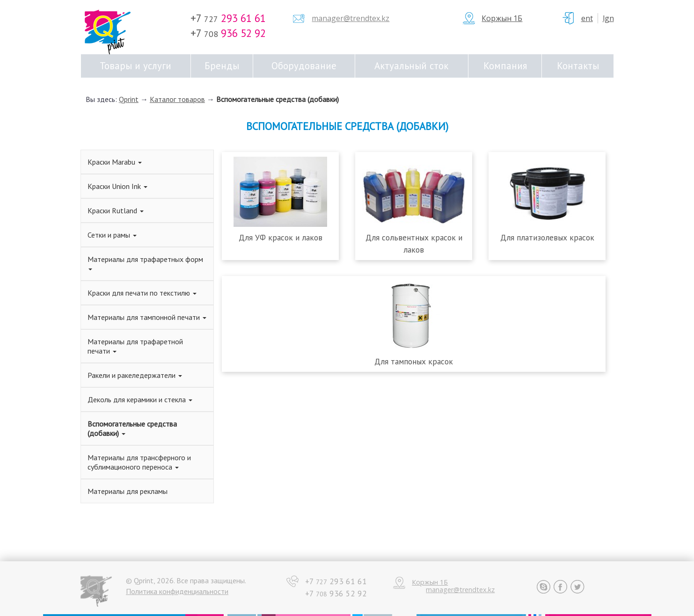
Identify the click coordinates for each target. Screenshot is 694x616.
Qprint (129, 99)
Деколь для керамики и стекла (140, 399)
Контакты (578, 66)
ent (587, 18)
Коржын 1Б (502, 18)
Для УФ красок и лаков (281, 237)
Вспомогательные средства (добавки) (278, 99)
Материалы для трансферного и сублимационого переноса (139, 462)
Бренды (222, 66)
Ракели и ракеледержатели (135, 375)
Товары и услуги (135, 66)
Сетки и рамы (112, 235)
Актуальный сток (411, 66)
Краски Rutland (116, 210)
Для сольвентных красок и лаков (414, 243)
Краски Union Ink (117, 186)
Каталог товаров (177, 99)
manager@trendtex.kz (351, 18)
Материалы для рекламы (128, 491)
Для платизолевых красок (547, 237)
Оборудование (304, 66)
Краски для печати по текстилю (142, 293)
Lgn (608, 18)
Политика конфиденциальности (177, 591)
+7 (228, 18)
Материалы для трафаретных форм (145, 262)
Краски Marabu (115, 162)
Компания (505, 66)
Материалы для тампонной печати (147, 317)
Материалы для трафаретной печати (135, 346)
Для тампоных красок (414, 361)
